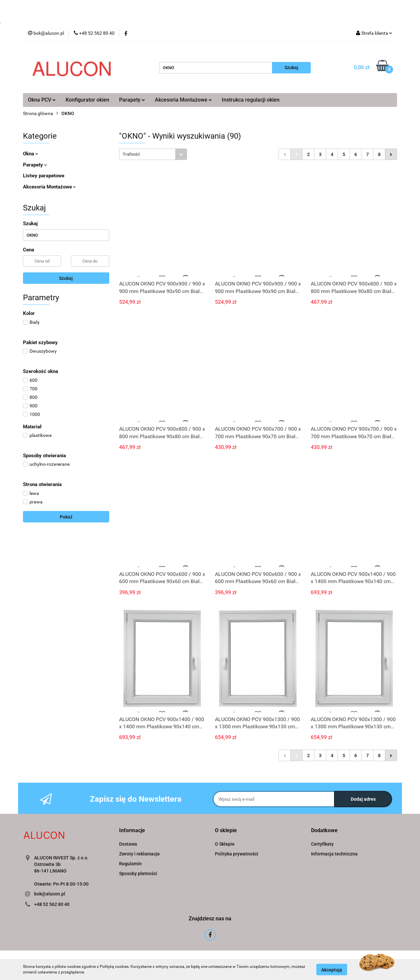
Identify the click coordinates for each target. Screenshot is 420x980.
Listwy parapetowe (44, 176)
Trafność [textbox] (131, 154)
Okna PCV (42, 100)
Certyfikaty (322, 844)
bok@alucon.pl (50, 894)
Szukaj (66, 278)
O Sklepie (225, 844)
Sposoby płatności (138, 873)
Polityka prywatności (237, 854)
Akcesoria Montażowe (183, 100)
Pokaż (66, 517)
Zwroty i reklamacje (139, 854)
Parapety (132, 100)
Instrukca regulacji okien (251, 100)
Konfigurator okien (87, 100)
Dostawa (128, 844)
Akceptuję (332, 970)
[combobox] (153, 154)
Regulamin (130, 864)
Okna (31, 154)
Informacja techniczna (334, 854)
